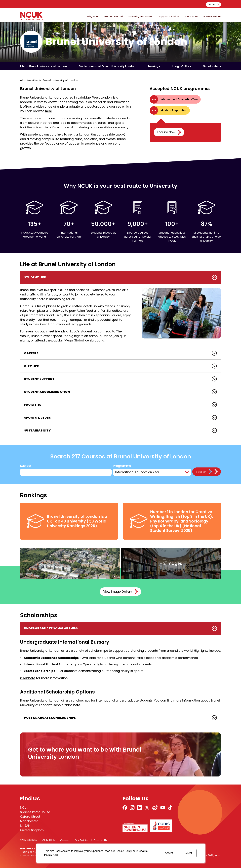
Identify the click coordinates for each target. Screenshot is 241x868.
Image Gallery (182, 66)
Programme (122, 466)
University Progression (141, 17)
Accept (169, 853)
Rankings (154, 66)
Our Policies (82, 840)
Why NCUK (93, 17)
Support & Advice (169, 17)
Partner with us (212, 17)
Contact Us (100, 840)
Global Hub (49, 840)
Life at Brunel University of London (43, 66)
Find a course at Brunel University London (107, 66)
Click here (28, 678)
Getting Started (114, 17)
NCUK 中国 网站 (29, 840)
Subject (26, 466)
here (48, 111)
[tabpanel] (120, 309)
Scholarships (212, 66)
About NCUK (191, 17)
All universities (29, 80)
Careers (65, 840)
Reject (188, 853)
